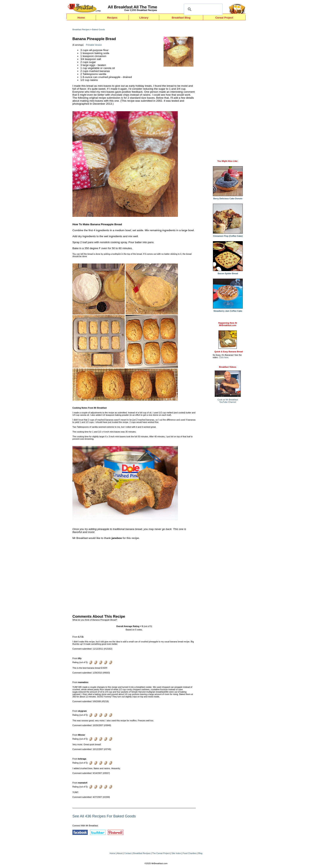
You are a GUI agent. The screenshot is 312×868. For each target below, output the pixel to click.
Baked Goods (99, 29)
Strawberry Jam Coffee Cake (228, 310)
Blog (200, 853)
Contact (128, 853)
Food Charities (190, 853)
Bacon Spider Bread (228, 272)
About (120, 853)
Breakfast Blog (181, 18)
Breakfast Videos (228, 367)
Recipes (112, 18)
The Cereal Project (161, 853)
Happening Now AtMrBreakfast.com (228, 324)
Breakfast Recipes (81, 29)
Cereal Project (224, 18)
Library (144, 18)
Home (81, 18)
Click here (224, 357)
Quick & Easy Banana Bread (229, 352)
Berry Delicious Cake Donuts (228, 198)
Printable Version (94, 45)
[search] (203, 9)
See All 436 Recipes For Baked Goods (104, 816)
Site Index (176, 853)
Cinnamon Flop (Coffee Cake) (228, 235)
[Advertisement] (134, 576)
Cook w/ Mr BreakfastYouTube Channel (228, 401)
